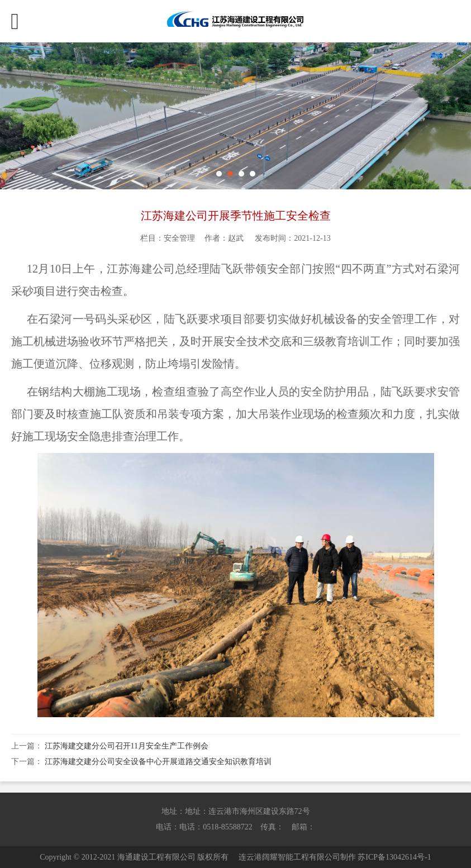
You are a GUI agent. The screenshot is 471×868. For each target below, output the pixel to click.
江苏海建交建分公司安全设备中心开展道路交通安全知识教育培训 (158, 762)
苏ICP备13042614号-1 (394, 857)
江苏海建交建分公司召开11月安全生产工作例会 (127, 746)
